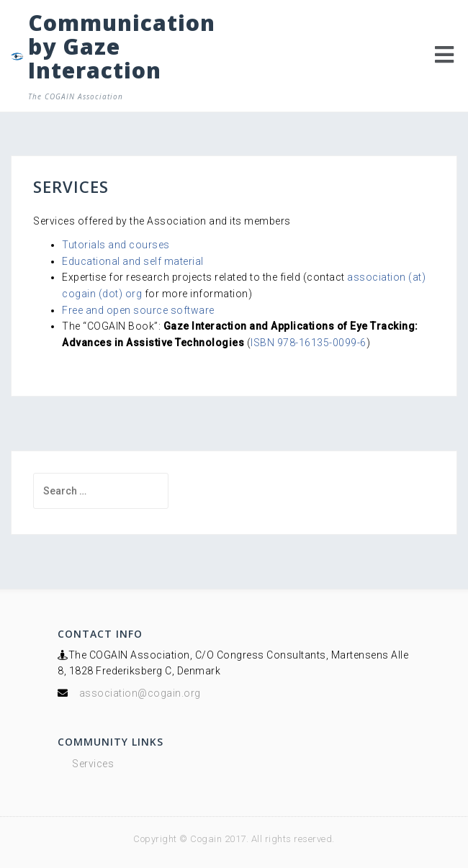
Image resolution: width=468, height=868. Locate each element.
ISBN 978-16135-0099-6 (309, 343)
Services (93, 764)
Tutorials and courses (116, 245)
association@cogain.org (140, 693)
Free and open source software (138, 310)
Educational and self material (133, 261)
